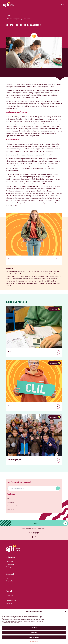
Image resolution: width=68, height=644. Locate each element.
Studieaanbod (12, 499)
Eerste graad (10, 561)
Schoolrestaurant (11, 601)
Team (7, 584)
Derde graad (10, 567)
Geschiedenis (10, 581)
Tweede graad (10, 564)
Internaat (8, 598)
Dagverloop (9, 595)
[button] (65, 611)
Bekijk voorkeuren (34, 637)
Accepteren (34, 628)
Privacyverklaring (34, 642)
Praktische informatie (15, 506)
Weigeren (34, 633)
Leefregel (11, 509)
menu (63, 5)
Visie (8, 15)
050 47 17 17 (34, 533)
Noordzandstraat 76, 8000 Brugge (34, 529)
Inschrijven (11, 502)
